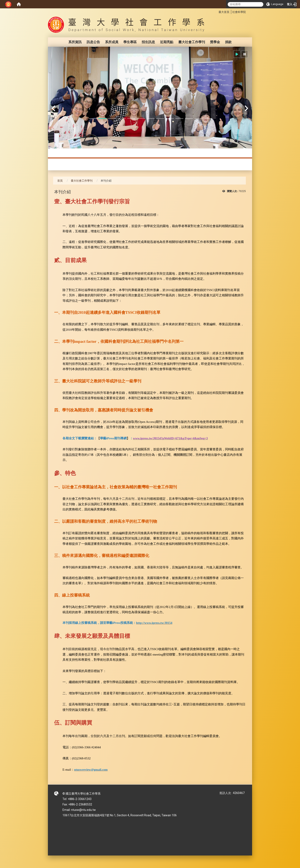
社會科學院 (239, 12)
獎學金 (215, 42)
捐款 (228, 42)
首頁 (60, 181)
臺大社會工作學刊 (192, 42)
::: (216, 11)
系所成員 (112, 42)
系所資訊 (75, 42)
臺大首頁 (224, 12)
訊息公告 (93, 42)
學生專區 (130, 42)
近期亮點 (167, 42)
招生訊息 (148, 42)
